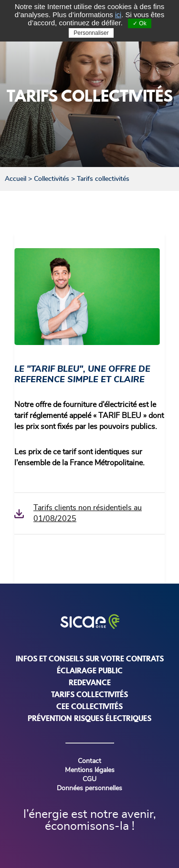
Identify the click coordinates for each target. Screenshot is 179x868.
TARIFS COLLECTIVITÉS (89, 694)
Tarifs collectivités (103, 179)
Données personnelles (89, 788)
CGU (89, 779)
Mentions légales (90, 770)
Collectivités (52, 179)
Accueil (16, 179)
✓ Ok (140, 23)
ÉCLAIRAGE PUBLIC (90, 670)
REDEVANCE (90, 682)
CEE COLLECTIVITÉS (89, 706)
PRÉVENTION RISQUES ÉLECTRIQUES (89, 718)
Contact (89, 761)
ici (118, 15)
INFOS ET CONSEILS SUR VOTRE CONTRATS (90, 659)
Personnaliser (91, 33)
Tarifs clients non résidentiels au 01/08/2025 (88, 513)
